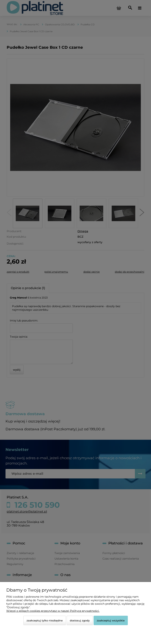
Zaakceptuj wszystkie (111, 620)
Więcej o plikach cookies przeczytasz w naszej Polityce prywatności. (53, 611)
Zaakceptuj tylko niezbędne (45, 620)
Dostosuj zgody (80, 620)
